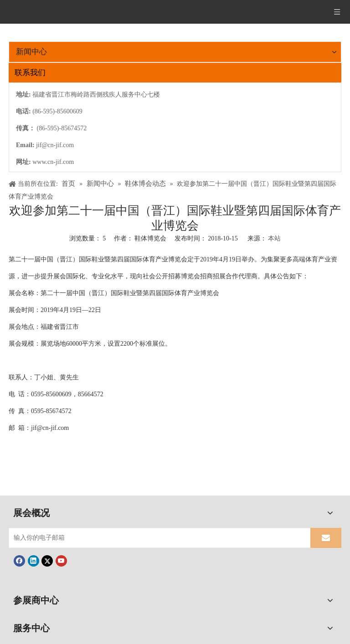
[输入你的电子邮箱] (158, 538)
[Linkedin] (33, 561)
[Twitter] (47, 561)
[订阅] (326, 538)
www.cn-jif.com (53, 162)
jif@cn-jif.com (55, 145)
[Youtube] (61, 561)
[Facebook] (19, 561)
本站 (274, 238)
